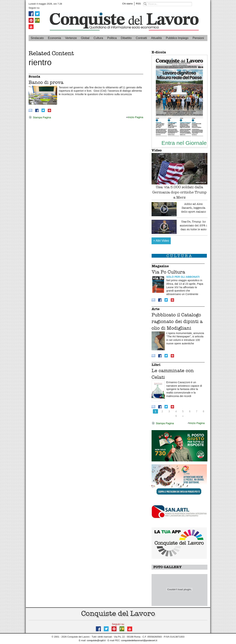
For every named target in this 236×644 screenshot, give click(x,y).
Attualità (156, 38)
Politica (112, 38)
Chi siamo (127, 4)
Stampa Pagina (40, 118)
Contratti (141, 38)
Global (85, 38)
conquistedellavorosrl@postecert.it (139, 640)
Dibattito (126, 38)
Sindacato (37, 38)
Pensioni (198, 38)
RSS (138, 4)
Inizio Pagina (135, 117)
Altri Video (161, 241)
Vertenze (71, 38)
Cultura (98, 38)
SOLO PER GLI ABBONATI (183, 277)
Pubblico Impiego (177, 38)
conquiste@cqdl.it (96, 640)
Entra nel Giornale (184, 143)
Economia (54, 38)
